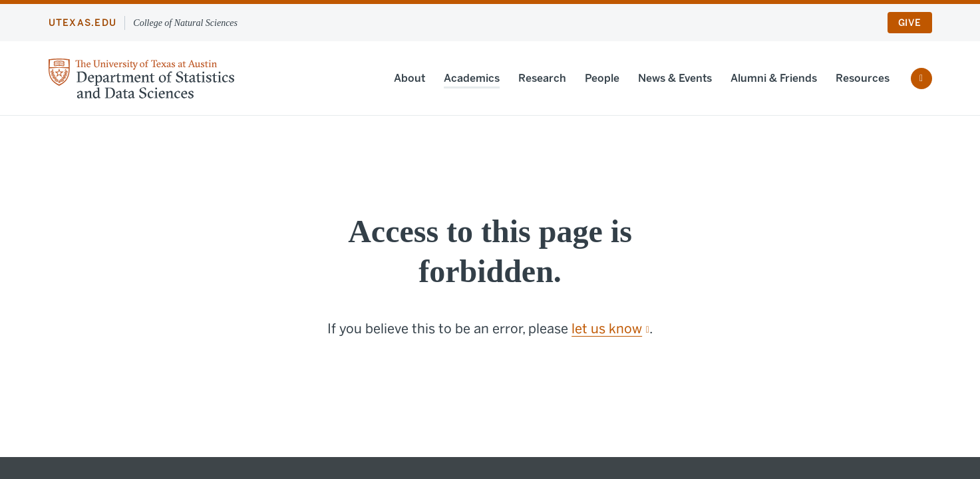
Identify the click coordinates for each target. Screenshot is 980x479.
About (409, 78)
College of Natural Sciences (185, 23)
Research (542, 78)
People (602, 78)
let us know (610, 329)
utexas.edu (83, 23)
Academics (472, 78)
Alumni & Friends (774, 78)
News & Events (675, 78)
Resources (863, 78)
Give (909, 23)
